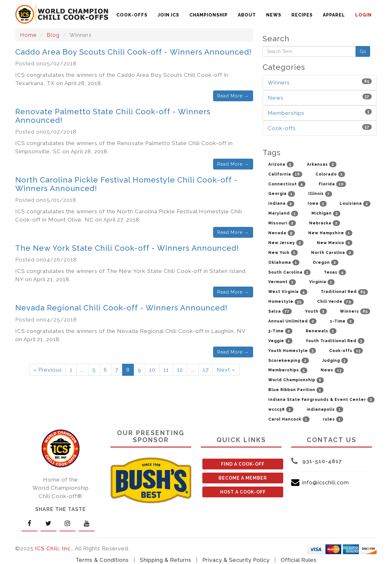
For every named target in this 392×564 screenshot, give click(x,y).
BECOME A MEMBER (243, 478)
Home (28, 35)
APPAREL (334, 15)
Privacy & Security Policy (236, 560)
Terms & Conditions (102, 560)
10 (152, 370)
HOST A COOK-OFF (243, 492)
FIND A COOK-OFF (243, 464)
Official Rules (299, 560)
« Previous (48, 370)
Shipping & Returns (166, 560)
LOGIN (363, 15)
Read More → (233, 96)
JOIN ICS (168, 15)
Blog (53, 35)
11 (166, 370)
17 (206, 370)
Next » (226, 370)
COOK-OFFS (132, 15)
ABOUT (247, 15)
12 (180, 370)
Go (363, 51)
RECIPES (302, 15)
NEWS (274, 15)
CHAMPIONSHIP (209, 15)
